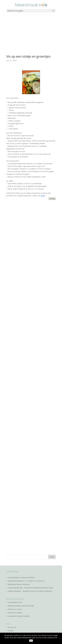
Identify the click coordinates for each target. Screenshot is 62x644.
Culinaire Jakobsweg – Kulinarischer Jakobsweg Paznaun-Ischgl (30, 588)
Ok (31, 641)
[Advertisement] (31, 31)
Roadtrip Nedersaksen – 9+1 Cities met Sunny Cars (26, 581)
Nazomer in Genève (15, 613)
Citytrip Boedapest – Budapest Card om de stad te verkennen (30, 591)
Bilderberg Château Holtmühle (19, 584)
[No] (59, 638)
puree (43, 196)
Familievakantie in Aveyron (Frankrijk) (21, 577)
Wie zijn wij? (12, 627)
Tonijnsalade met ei (15, 602)
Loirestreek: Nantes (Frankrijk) (19, 616)
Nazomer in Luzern (15, 609)
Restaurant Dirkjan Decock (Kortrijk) (21, 606)
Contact (11, 631)
